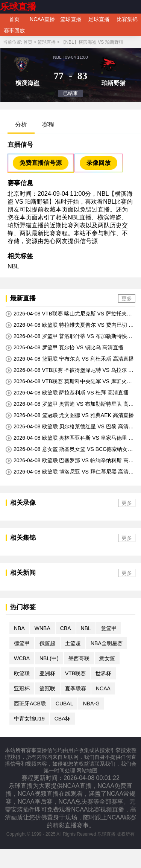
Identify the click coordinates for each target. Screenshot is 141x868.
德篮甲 (22, 643)
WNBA (42, 628)
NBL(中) (49, 658)
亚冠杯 (22, 688)
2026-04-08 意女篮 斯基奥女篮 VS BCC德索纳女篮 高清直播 (69, 449)
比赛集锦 (127, 19)
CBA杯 (63, 719)
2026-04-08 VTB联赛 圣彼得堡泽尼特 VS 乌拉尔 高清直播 (70, 370)
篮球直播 (71, 19)
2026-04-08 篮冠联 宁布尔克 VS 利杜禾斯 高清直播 (70, 359)
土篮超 (73, 643)
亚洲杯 (47, 673)
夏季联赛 (76, 688)
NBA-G (91, 704)
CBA (66, 628)
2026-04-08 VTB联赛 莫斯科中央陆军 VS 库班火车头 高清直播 (69, 382)
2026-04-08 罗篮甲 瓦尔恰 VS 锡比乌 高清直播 (64, 348)
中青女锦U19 (29, 719)
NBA (19, 628)
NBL (13, 266)
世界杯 (103, 673)
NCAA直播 (42, 19)
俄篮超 (47, 643)
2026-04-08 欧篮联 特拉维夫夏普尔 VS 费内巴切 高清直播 (70, 325)
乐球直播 (18, 7)
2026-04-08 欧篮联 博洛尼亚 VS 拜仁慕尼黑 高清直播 (70, 472)
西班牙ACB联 (30, 704)
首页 (14, 19)
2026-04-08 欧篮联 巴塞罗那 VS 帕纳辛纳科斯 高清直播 (70, 461)
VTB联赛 (75, 673)
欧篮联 (22, 673)
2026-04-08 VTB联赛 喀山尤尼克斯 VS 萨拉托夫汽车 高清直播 (69, 314)
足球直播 (99, 19)
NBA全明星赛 (107, 643)
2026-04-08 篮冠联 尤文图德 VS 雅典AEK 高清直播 (70, 415)
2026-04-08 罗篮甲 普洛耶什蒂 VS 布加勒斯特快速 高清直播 (69, 337)
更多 (127, 298)
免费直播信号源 (41, 163)
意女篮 (107, 658)
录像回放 (99, 163)
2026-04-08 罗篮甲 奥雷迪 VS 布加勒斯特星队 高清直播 (70, 404)
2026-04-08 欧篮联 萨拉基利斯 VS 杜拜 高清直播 (67, 393)
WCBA (22, 658)
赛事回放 (14, 30)
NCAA (103, 688)
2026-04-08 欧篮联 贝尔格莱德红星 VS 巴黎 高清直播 (70, 427)
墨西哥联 (79, 658)
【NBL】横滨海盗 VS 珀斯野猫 (92, 42)
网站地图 (87, 771)
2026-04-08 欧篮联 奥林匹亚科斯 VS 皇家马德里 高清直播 (70, 438)
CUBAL (64, 704)
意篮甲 (109, 628)
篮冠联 (47, 688)
